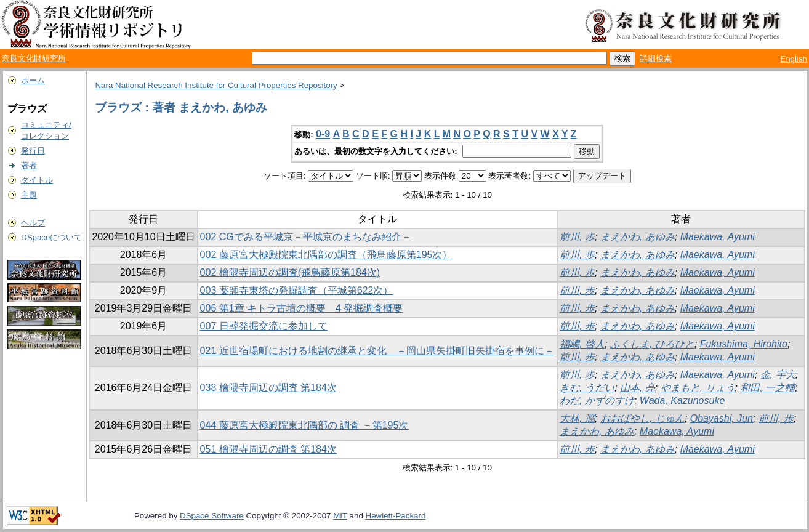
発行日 (33, 151)
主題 (29, 195)
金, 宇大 (778, 375)
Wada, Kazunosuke (682, 401)
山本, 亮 (638, 388)
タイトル (37, 180)
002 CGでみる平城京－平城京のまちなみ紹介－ (306, 237)
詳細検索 (656, 58)
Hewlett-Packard (396, 516)
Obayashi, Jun (722, 418)
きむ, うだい (587, 388)
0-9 (323, 134)
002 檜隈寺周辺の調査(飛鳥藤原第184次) (290, 272)
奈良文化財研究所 (34, 58)
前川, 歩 (577, 237)
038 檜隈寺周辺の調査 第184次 (268, 388)
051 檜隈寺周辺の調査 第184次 (268, 449)
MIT (340, 516)
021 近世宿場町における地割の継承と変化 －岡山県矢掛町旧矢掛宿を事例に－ (377, 351)
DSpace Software (212, 516)
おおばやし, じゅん (642, 418)
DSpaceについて (51, 237)
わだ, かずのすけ (597, 401)
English (794, 59)
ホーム (33, 80)
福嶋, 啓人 (582, 344)
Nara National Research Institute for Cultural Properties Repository (216, 85)
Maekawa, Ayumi (718, 237)
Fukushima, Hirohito (744, 344)
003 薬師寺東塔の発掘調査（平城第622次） (297, 290)
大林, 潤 (577, 418)
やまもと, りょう (698, 388)
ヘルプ (33, 223)
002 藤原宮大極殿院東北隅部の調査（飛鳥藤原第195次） (326, 255)
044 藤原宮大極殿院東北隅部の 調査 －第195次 (304, 425)
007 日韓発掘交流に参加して (264, 326)
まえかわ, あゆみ (638, 237)
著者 (29, 165)
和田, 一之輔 (767, 388)
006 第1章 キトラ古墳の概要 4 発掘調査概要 (302, 308)
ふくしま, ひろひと (652, 344)
